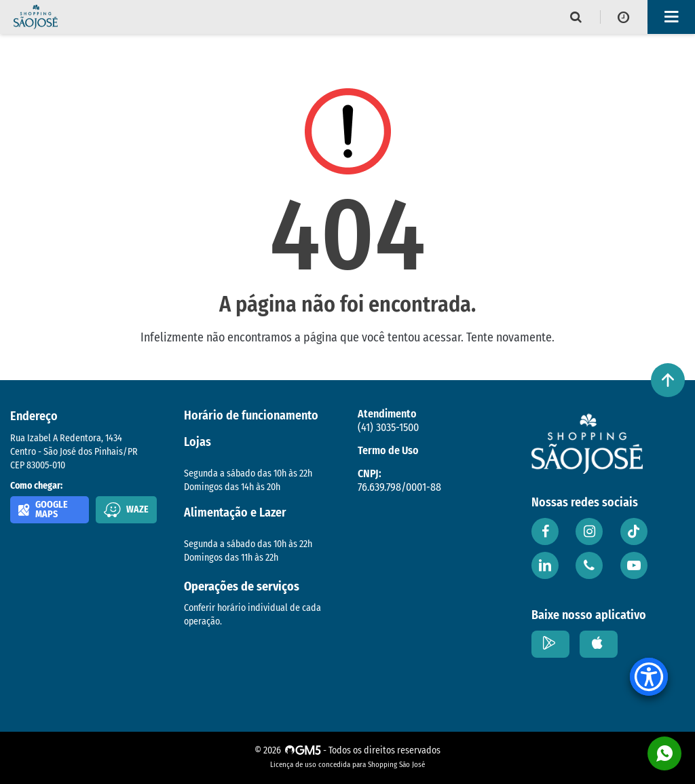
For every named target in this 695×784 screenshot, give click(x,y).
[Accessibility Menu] (649, 677)
